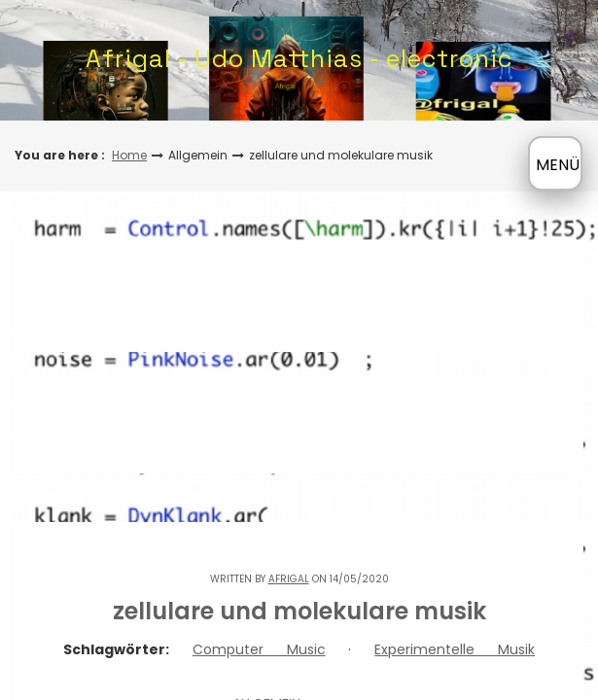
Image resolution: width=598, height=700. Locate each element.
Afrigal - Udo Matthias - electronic (299, 58)
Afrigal (289, 579)
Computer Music (259, 649)
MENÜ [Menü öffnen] (558, 165)
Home (129, 155)
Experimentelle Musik (455, 649)
